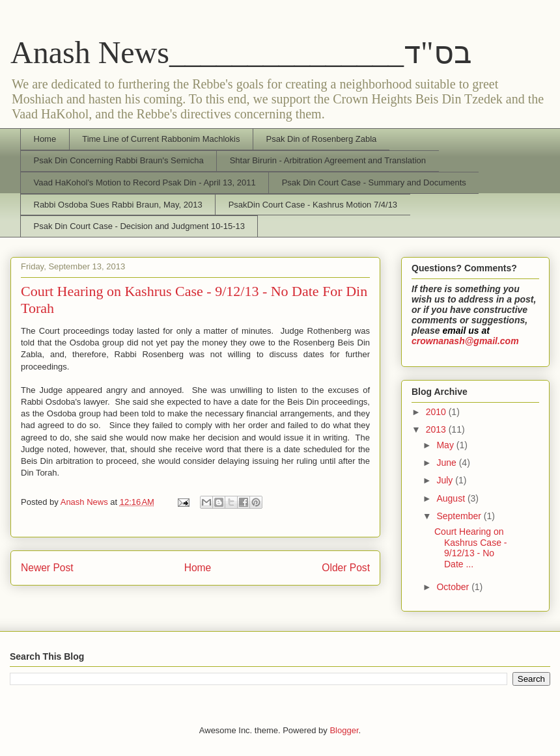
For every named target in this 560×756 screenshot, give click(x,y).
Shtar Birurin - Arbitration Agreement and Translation (328, 160)
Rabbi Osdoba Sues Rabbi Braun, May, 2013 (118, 205)
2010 (437, 412)
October (454, 587)
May (446, 445)
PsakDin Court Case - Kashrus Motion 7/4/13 (313, 205)
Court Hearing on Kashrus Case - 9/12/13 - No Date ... (470, 548)
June (447, 463)
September (460, 516)
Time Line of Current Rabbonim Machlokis (161, 139)
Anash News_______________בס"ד (241, 52)
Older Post (346, 568)
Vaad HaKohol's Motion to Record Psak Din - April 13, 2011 (145, 182)
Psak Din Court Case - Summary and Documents (374, 182)
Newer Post (47, 568)
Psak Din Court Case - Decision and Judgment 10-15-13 (139, 226)
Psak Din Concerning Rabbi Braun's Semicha (119, 160)
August (452, 498)
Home (45, 139)
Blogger (344, 730)
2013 (437, 429)
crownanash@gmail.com (465, 341)
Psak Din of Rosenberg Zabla (321, 139)
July (446, 480)
